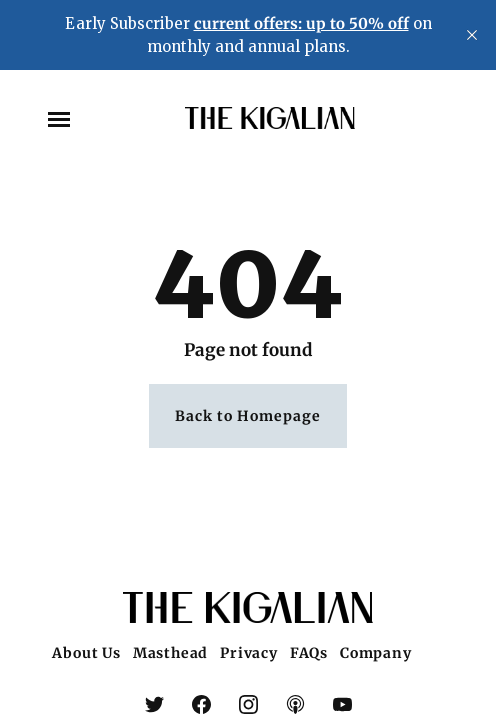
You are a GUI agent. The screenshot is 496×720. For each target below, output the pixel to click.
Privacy (249, 653)
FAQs (309, 653)
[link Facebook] (201, 708)
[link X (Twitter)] (154, 708)
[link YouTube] (342, 708)
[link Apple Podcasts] (295, 708)
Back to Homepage (248, 417)
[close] (472, 35)
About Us (86, 653)
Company (376, 653)
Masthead (170, 653)
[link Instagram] (248, 708)
